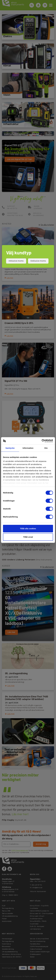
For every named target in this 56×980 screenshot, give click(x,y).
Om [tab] (46, 448)
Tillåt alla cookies (28, 529)
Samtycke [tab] (10, 448)
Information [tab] (28, 448)
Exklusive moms (38, 261)
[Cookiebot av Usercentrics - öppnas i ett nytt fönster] (42, 441)
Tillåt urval (28, 537)
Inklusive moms (16, 261)
